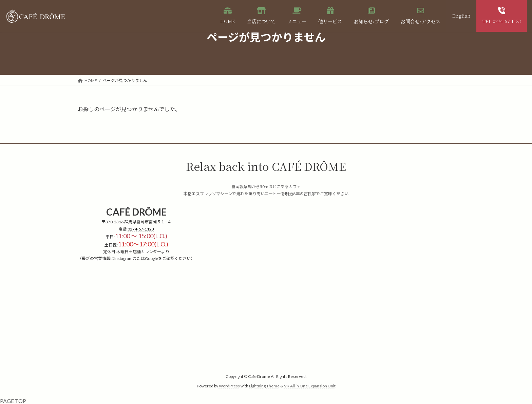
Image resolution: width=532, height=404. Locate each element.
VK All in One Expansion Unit (310, 386)
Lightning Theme (264, 386)
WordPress (229, 386)
